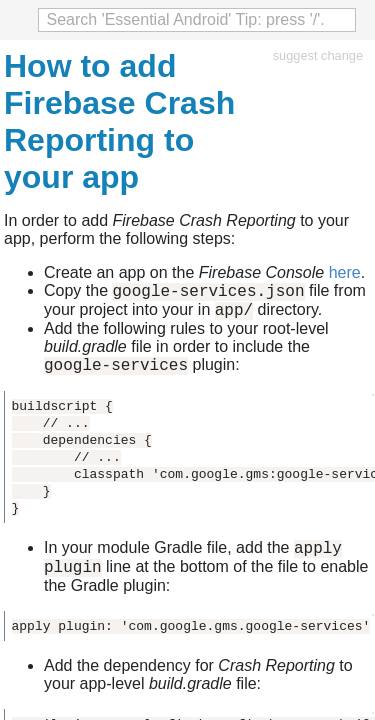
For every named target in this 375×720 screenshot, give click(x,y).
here (345, 272)
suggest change (318, 55)
